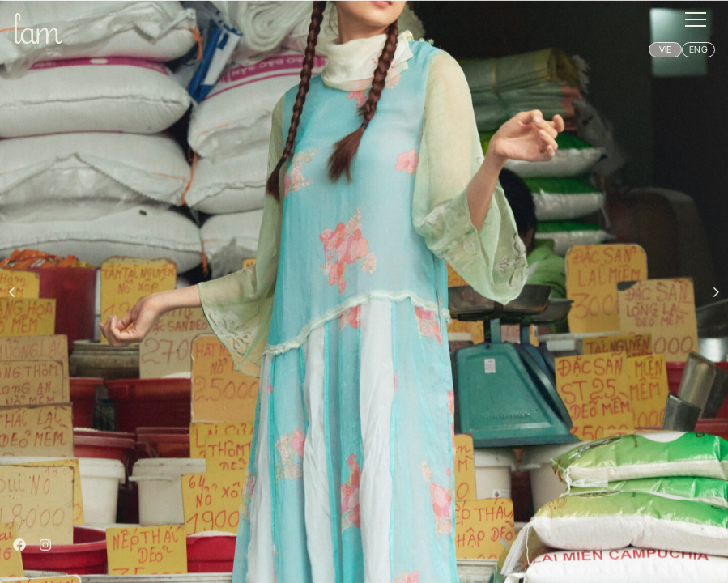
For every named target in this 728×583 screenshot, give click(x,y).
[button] (696, 19)
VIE (666, 49)
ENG (698, 49)
